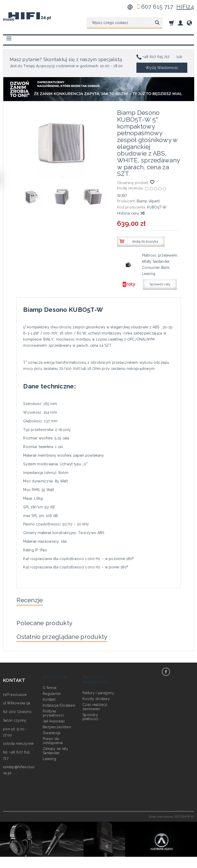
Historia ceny (131, 213)
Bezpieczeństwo (57, 725)
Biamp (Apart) (148, 201)
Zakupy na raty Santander (55, 749)
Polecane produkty (50, 626)
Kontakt (49, 697)
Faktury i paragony (98, 691)
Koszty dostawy (96, 697)
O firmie (50, 686)
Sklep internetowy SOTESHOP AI (171, 822)
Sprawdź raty (160, 284)
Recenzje (33, 601)
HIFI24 (185, 7)
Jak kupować (54, 719)
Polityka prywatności (53, 711)
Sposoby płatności (90, 715)
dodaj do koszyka (145, 241)
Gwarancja (52, 731)
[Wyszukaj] (157, 23)
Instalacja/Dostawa (59, 703)
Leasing (49, 757)
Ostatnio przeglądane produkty (70, 641)
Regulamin (52, 692)
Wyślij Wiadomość (162, 68)
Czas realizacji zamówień (95, 705)
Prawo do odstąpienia (53, 739)
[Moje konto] (180, 23)
